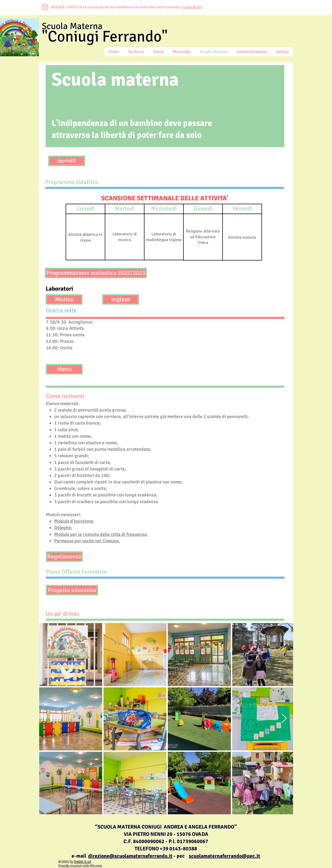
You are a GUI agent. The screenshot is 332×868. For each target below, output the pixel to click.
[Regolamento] (64, 557)
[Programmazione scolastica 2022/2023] (96, 273)
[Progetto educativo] (72, 590)
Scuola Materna (72, 26)
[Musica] (64, 299)
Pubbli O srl (82, 862)
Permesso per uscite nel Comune (87, 541)
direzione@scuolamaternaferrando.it (130, 856)
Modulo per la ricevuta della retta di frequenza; (101, 534)
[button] (85, 209)
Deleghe (63, 528)
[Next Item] (284, 719)
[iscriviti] (67, 161)
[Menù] (64, 369)
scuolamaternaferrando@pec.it (224, 856)
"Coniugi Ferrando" (105, 37)
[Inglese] (121, 299)
